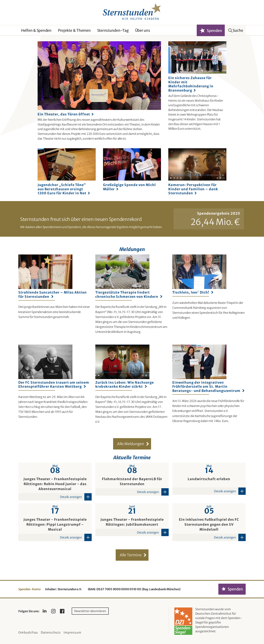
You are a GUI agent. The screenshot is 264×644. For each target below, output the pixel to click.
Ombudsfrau (28, 632)
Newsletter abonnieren (90, 611)
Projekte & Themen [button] (74, 30)
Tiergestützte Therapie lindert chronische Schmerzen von (129, 294)
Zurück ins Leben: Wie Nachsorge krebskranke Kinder (125, 385)
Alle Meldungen (131, 444)
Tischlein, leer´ (193, 292)
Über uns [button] (143, 30)
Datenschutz (51, 632)
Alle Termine (131, 555)
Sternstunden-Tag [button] (113, 30)
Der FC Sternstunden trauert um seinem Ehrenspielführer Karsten (54, 385)
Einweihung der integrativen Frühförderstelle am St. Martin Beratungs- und (208, 387)
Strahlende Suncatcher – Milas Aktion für (53, 294)
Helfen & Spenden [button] (36, 30)
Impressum (73, 632)
